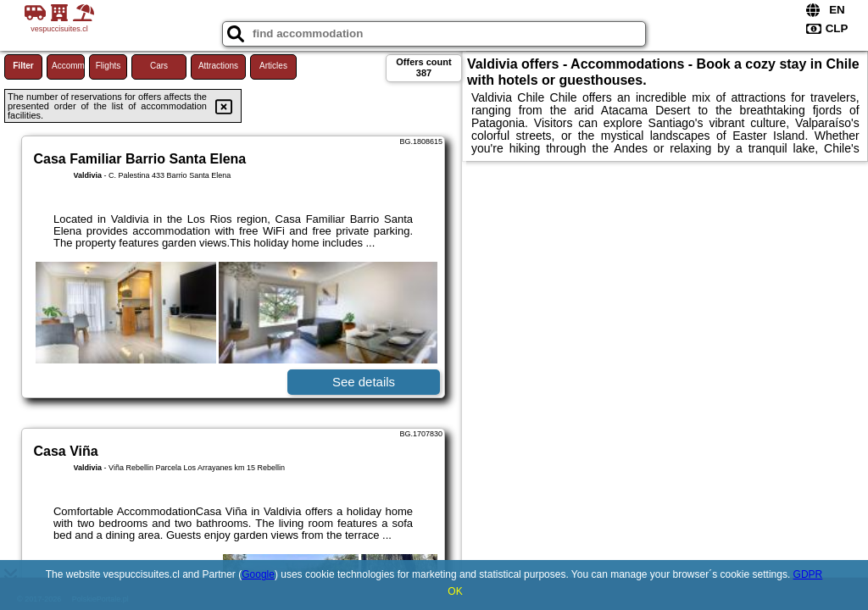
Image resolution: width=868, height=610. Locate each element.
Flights (108, 66)
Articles (273, 66)
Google (258, 574)
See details (364, 382)
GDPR (808, 574)
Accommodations (68, 66)
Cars (159, 66)
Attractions (218, 66)
